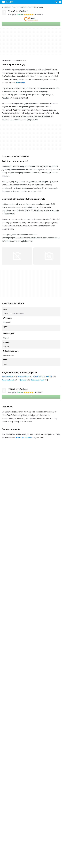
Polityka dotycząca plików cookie (43, 797)
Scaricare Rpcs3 (24, 377)
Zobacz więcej (31, 726)
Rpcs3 (18, 11)
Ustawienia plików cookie (41, 812)
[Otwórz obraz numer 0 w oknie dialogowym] (17, 256)
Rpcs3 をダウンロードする (43, 377)
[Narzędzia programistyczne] (24, 7)
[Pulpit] (13, 7)
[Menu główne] (60, 2)
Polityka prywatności (39, 800)
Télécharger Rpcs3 (38, 380)
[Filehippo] (7, 2)
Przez (12, 15)
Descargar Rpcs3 (8, 380)
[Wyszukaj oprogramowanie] (56, 2)
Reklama (5, 800)
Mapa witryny (6, 804)
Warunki (35, 793)
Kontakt (4, 797)
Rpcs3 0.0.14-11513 (9, 720)
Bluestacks (20, 83)
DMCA (34, 808)
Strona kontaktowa (24, 438)
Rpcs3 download (7, 377)
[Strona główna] (2, 7)
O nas (4, 793)
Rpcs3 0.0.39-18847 (9, 716)
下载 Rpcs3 (22, 380)
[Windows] (7, 7)
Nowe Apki (36, 804)
